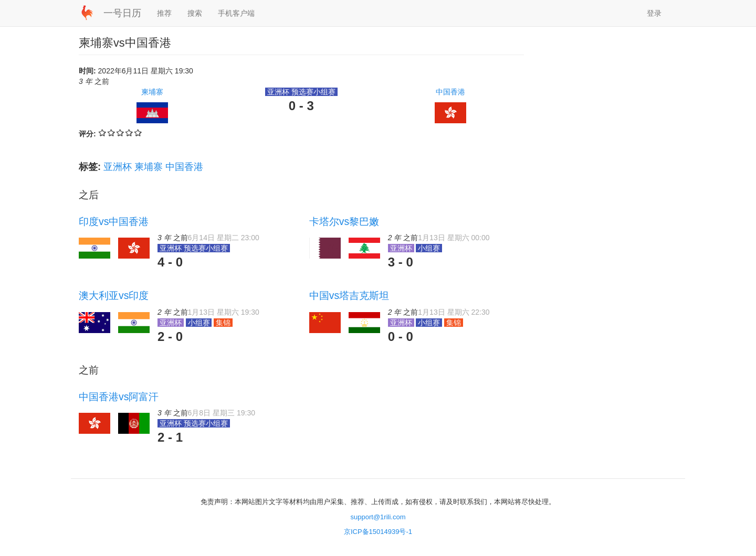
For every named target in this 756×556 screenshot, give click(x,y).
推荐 (164, 13)
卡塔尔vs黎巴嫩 (344, 221)
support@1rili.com (378, 517)
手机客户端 (236, 13)
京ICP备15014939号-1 (378, 532)
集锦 (223, 323)
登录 (654, 13)
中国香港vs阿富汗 (119, 397)
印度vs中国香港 (114, 221)
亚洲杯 (118, 167)
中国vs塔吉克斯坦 (349, 295)
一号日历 (122, 13)
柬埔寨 (152, 92)
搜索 (195, 13)
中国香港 (450, 92)
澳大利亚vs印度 (114, 295)
